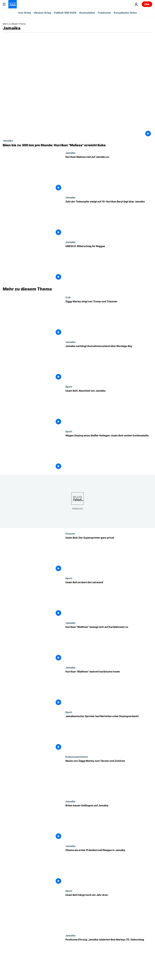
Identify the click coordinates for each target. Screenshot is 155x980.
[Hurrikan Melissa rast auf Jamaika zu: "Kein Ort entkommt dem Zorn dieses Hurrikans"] (109, 174)
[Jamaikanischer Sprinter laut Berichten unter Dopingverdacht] (109, 733)
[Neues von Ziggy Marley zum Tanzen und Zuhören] (109, 778)
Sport (69, 387)
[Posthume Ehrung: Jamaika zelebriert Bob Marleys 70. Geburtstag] (109, 956)
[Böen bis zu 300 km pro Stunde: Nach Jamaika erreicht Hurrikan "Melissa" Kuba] (77, 145)
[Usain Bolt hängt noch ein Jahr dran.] (109, 912)
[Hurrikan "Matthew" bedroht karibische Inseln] (109, 688)
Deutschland (87, 13)
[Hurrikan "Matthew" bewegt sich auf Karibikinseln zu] (109, 644)
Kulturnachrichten (77, 757)
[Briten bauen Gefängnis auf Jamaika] (109, 822)
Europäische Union (125, 13)
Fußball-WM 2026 (65, 13)
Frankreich (104, 13)
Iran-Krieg (25, 13)
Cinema (70, 533)
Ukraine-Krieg (42, 13)
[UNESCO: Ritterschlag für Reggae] (109, 263)
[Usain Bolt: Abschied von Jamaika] (109, 407)
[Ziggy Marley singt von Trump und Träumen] (109, 318)
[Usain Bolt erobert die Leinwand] (109, 599)
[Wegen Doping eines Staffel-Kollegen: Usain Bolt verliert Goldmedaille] (109, 452)
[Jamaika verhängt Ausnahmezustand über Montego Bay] (109, 363)
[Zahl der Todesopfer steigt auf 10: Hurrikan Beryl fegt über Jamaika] (109, 218)
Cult (68, 297)
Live (147, 4)
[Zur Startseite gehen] (13, 4)
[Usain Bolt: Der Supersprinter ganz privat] (109, 554)
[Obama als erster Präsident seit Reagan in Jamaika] (109, 867)
